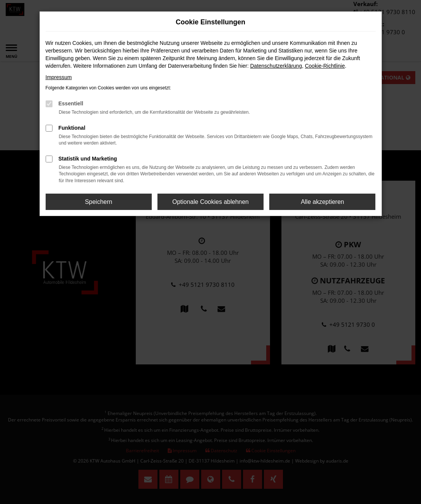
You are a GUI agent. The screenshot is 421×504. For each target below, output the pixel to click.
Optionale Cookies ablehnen (210, 202)
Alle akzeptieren (323, 202)
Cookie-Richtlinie (325, 66)
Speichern (98, 202)
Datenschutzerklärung (276, 66)
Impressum (59, 77)
